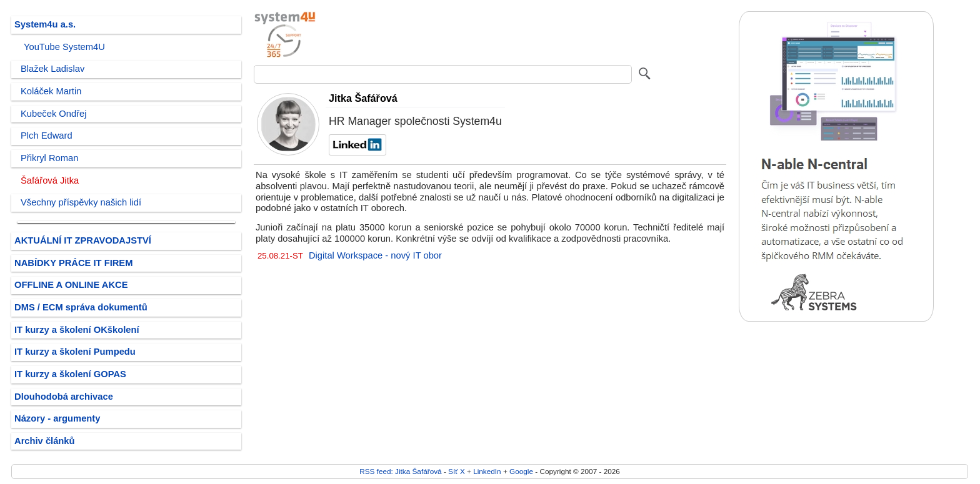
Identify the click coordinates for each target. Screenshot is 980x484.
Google (521, 471)
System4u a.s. (45, 24)
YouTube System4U (64, 47)
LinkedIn (487, 471)
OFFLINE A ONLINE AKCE (71, 285)
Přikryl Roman (49, 158)
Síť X (457, 471)
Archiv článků (45, 441)
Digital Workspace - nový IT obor (375, 255)
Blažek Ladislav (52, 69)
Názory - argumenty (57, 418)
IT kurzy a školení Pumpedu (75, 352)
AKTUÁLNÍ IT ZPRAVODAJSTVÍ (83, 240)
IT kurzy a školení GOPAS (70, 374)
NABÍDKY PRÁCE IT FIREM (73, 263)
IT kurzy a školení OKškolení (77, 330)
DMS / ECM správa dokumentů (81, 307)
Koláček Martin (51, 91)
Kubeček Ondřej (54, 114)
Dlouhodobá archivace (64, 397)
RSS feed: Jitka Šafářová (400, 471)
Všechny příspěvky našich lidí (81, 202)
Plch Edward (47, 136)
